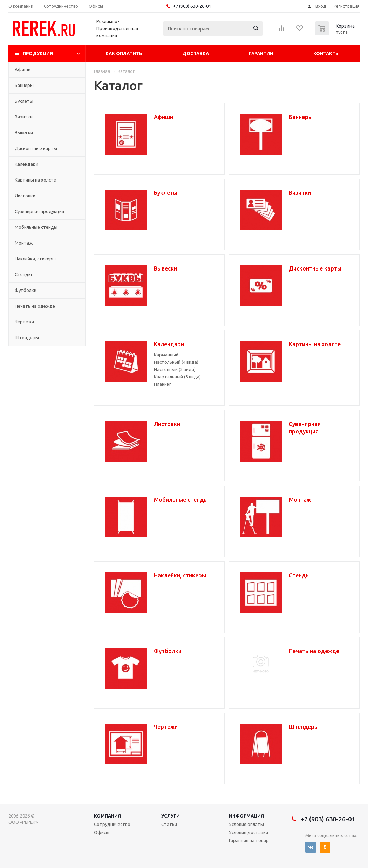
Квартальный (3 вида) (177, 377)
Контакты (326, 53)
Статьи (169, 824)
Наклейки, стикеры (35, 259)
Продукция (38, 53)
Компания (107, 816)
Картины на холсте (35, 180)
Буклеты (24, 101)
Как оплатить (124, 53)
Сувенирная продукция (39, 211)
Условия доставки (248, 832)
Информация (246, 816)
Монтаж (24, 243)
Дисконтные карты (36, 148)
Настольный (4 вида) (176, 362)
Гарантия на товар (249, 840)
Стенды (23, 274)
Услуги (171, 816)
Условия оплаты (246, 824)
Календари (26, 164)
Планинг (162, 384)
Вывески (24, 132)
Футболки (26, 290)
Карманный (166, 355)
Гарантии (261, 53)
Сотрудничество (112, 824)
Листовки (25, 196)
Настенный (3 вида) (175, 369)
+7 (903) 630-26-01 (192, 6)
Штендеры (27, 337)
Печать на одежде (35, 306)
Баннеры (24, 85)
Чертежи (24, 322)
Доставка (196, 53)
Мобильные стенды (36, 227)
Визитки (24, 117)
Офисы (102, 832)
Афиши (23, 69)
